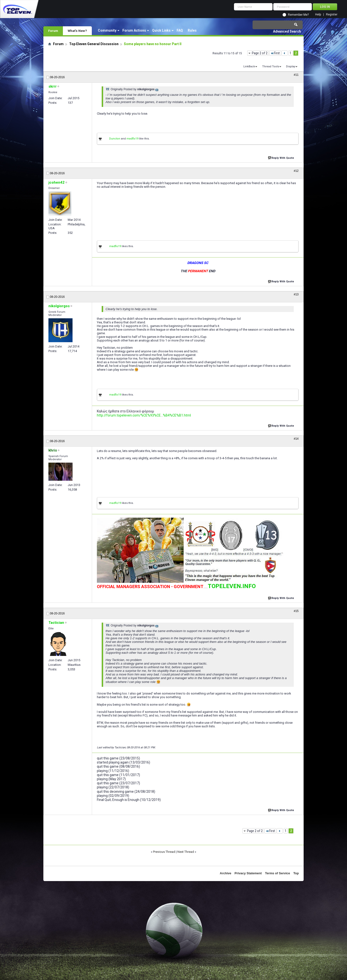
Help (318, 15)
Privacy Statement (248, 873)
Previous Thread (164, 852)
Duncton (115, 139)
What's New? (77, 31)
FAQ (180, 30)
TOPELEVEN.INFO (232, 586)
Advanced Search (287, 31)
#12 (296, 171)
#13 (296, 294)
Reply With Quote (281, 157)
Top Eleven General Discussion (94, 44)
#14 (296, 439)
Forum (53, 31)
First (275, 53)
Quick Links (161, 30)
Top (296, 873)
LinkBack (249, 66)
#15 (296, 611)
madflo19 (132, 139)
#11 (296, 75)
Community (107, 30)
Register (332, 15)
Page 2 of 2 (260, 53)
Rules (192, 30)
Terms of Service (278, 873)
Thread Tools (271, 66)
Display (291, 66)
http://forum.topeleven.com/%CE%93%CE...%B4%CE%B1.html (144, 415)
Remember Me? (298, 15)
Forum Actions (134, 30)
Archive (226, 873)
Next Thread (186, 852)
